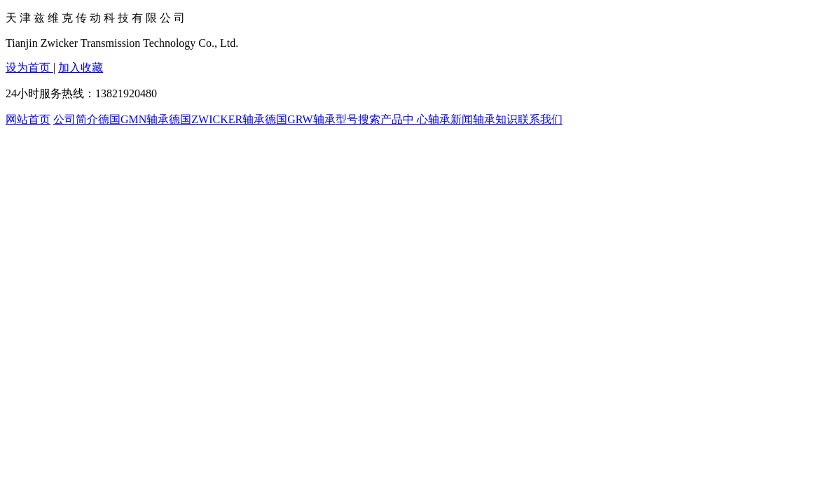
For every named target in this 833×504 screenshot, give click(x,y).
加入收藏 (81, 68)
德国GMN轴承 (133, 119)
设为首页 (29, 68)
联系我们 (540, 119)
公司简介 (76, 119)
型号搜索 (358, 119)
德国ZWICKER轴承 (217, 119)
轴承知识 (495, 119)
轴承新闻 (450, 119)
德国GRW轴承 (300, 119)
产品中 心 (404, 119)
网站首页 (28, 119)
